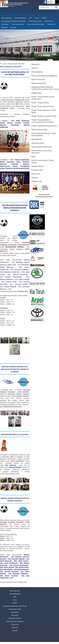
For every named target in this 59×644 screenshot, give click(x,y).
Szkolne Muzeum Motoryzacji (42, 147)
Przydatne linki (37, 181)
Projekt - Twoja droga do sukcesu (43, 106)
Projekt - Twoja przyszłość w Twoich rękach (44, 111)
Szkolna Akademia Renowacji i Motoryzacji (42, 152)
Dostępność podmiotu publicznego (14, 21)
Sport (33, 157)
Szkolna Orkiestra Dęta (39, 130)
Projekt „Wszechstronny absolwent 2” (44, 126)
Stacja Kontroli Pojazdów (36, 24)
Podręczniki (51, 24)
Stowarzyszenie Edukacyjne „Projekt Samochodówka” (44, 134)
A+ (49, 2)
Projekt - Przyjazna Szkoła (40, 103)
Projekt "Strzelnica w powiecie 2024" (44, 116)
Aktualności (36, 64)
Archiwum (35, 178)
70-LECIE (35, 68)
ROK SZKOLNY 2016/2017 (16, 64)
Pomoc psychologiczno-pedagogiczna (45, 76)
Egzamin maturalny (38, 79)
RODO (44, 18)
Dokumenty (49, 21)
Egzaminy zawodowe (39, 83)
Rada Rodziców (37, 139)
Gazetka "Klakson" (38, 166)
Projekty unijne (37, 93)
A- (53, 2)
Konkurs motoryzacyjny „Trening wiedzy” (43, 161)
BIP (30, 18)
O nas (37, 18)
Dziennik (5, 27)
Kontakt (13, 27)
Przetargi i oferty (37, 170)
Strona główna (7, 18)
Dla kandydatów (20, 18)
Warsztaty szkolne (18, 24)
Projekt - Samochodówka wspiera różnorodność (43, 98)
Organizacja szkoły (35, 21)
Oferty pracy (36, 174)
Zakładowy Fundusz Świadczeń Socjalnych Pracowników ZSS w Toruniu (45, 88)
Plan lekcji (5, 24)
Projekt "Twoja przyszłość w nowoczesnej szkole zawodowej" (43, 121)
